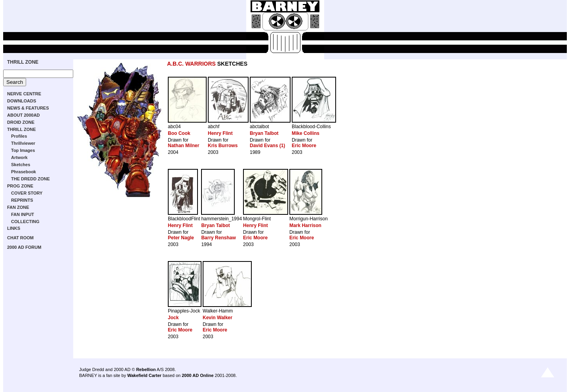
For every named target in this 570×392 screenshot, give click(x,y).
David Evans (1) (267, 146)
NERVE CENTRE (24, 94)
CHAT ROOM (20, 238)
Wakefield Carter (144, 375)
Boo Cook (179, 133)
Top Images (23, 150)
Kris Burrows (223, 146)
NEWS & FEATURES (28, 108)
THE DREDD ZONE (30, 179)
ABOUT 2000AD (24, 115)
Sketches (21, 165)
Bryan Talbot (264, 133)
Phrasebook (24, 172)
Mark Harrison (305, 225)
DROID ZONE (21, 122)
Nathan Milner (183, 146)
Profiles (19, 136)
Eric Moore (304, 146)
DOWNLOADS (22, 101)
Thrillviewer (23, 143)
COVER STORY (27, 193)
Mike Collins (306, 133)
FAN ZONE (18, 207)
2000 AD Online (198, 375)
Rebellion (146, 369)
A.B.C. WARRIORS (191, 64)
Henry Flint (220, 133)
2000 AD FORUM (24, 247)
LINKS (14, 228)
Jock (173, 318)
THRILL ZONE (23, 62)
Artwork (19, 157)
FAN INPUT (23, 214)
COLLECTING (25, 222)
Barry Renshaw (218, 238)
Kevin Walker (218, 318)
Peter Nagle (181, 238)
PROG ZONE (20, 186)
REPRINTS (22, 200)
